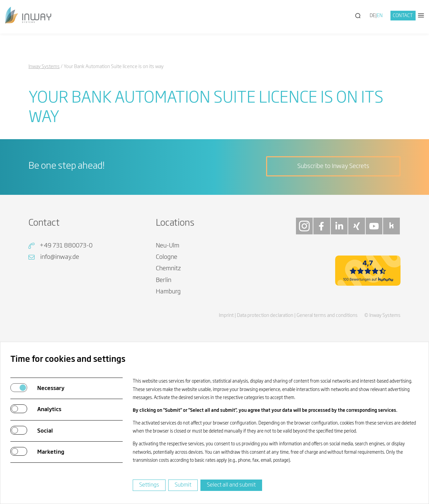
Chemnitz (168, 269)
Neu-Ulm (168, 246)
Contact (403, 16)
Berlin (164, 280)
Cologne (167, 257)
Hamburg (168, 292)
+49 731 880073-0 (66, 246)
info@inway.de (60, 257)
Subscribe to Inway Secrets (333, 166)
